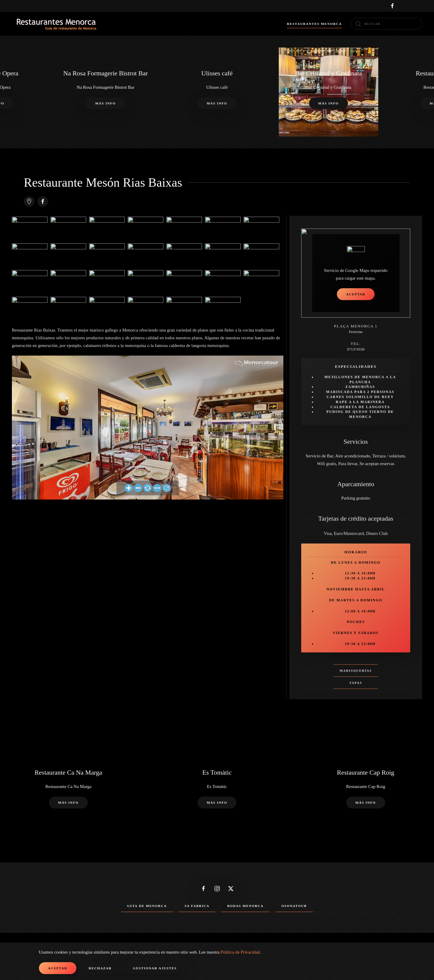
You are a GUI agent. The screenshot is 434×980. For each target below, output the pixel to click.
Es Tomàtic (217, 772)
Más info (217, 104)
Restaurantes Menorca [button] (314, 24)
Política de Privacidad (240, 952)
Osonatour (294, 906)
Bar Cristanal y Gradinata (328, 73)
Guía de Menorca (147, 906)
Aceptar (58, 968)
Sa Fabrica (197, 906)
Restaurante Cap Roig (366, 772)
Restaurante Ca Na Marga (68, 772)
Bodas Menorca (245, 906)
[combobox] (386, 24)
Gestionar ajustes (155, 968)
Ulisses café (217, 73)
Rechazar (100, 968)
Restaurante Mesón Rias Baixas (103, 183)
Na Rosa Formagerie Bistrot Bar (106, 73)
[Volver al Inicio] (56, 24)
